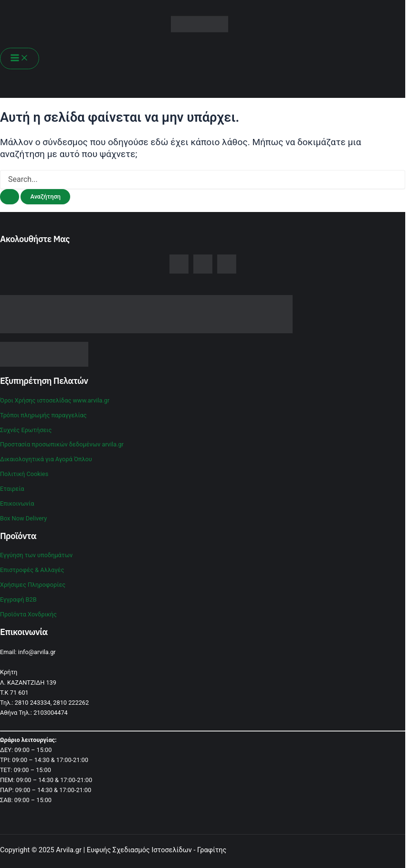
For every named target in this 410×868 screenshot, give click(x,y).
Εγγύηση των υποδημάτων (36, 555)
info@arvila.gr (37, 652)
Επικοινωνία (17, 503)
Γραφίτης (212, 850)
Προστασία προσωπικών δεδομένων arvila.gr (62, 444)
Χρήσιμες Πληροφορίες (33, 585)
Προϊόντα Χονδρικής (28, 614)
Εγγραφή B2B (18, 599)
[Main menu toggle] (20, 58)
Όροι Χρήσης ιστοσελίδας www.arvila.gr (55, 400)
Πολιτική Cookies (24, 474)
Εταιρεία (12, 489)
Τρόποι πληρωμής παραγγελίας (43, 415)
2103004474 (51, 713)
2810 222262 (71, 703)
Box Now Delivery (23, 518)
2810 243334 (33, 703)
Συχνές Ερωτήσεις (26, 430)
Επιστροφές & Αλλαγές (32, 570)
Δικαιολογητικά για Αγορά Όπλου (46, 459)
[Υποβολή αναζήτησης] (10, 197)
